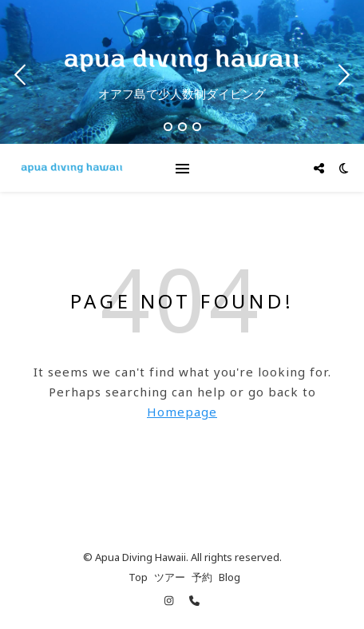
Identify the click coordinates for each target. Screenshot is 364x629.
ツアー (170, 577)
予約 (202, 577)
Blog (229, 577)
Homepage (182, 412)
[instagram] (170, 601)
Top (138, 577)
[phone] (194, 601)
